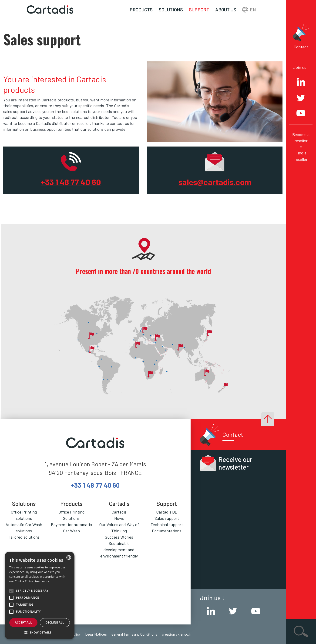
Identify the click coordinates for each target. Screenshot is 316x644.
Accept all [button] (24, 622)
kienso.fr (185, 634)
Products (141, 10)
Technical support (167, 524)
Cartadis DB (167, 512)
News (119, 518)
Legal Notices (96, 634)
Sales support (167, 518)
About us (226, 10)
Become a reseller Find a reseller (301, 147)
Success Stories (119, 537)
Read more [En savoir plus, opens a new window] (42, 581)
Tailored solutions (24, 537)
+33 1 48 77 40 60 (71, 182)
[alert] (40, 596)
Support (199, 10)
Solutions (171, 10)
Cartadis (119, 512)
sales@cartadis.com (215, 182)
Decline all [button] (55, 622)
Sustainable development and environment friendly (119, 550)
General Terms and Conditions (134, 634)
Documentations (167, 531)
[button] (40, 632)
